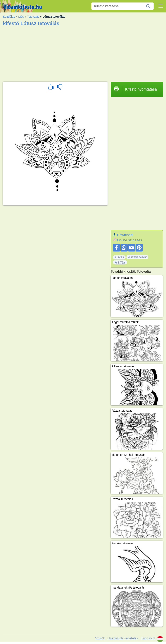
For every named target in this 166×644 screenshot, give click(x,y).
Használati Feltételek (123, 638)
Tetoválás (33, 17)
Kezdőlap (9, 17)
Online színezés (129, 240)
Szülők (100, 638)
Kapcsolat (148, 638)
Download (125, 235)
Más (21, 17)
